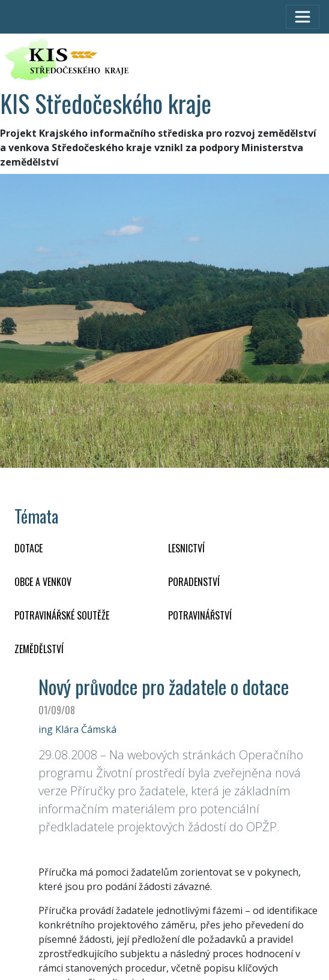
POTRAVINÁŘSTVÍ (200, 615)
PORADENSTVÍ (194, 582)
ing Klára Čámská (77, 729)
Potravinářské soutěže (62, 615)
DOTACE (29, 548)
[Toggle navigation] (303, 17)
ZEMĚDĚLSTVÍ (39, 649)
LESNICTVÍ (186, 548)
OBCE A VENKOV (43, 582)
